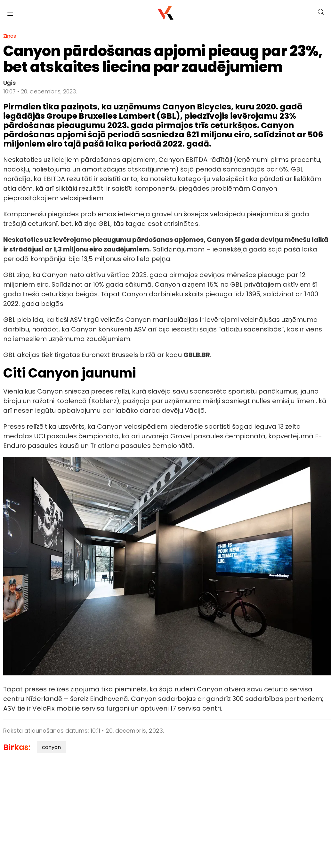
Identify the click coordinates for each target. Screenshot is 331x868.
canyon (51, 747)
